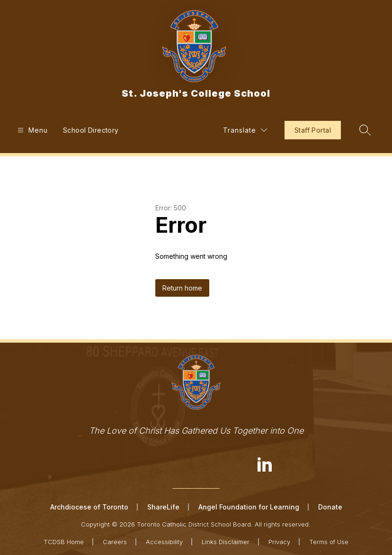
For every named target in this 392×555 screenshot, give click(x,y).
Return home (182, 288)
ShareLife (163, 507)
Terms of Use (329, 542)
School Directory (91, 130)
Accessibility (164, 542)
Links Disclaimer (226, 542)
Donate (330, 507)
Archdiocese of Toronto (89, 507)
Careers (115, 542)
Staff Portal (313, 130)
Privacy (279, 542)
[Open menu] (31, 130)
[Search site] (365, 130)
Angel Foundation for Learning (249, 507)
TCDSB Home (64, 542)
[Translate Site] (245, 130)
